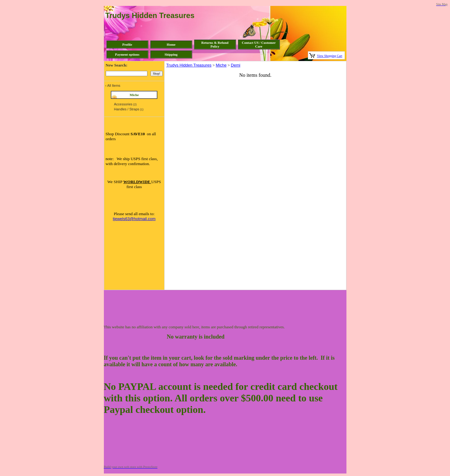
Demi (235, 65)
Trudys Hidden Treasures (189, 65)
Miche (221, 65)
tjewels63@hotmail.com (134, 219)
